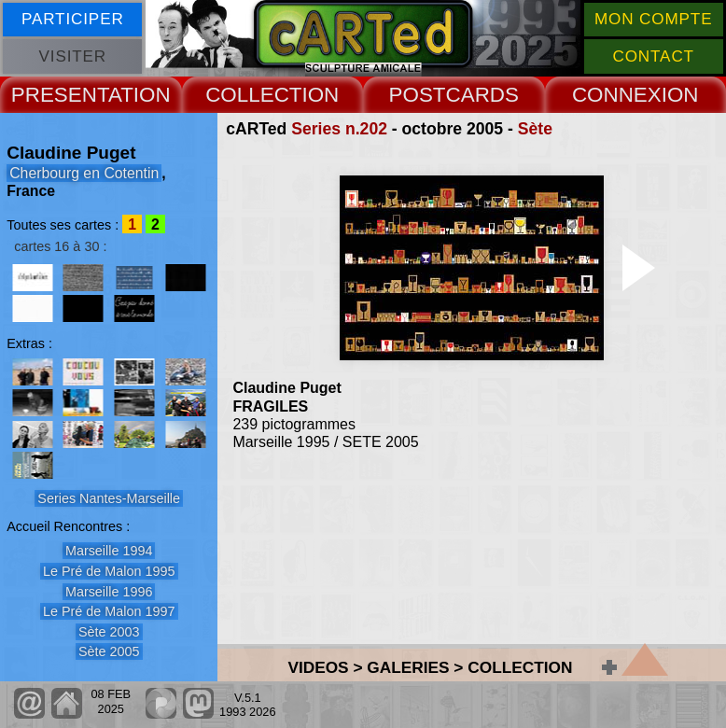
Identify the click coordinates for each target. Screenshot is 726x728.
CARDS (482, 95)
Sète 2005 (109, 651)
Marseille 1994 (109, 551)
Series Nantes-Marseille (109, 498)
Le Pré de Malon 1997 (109, 611)
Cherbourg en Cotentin (84, 173)
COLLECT (253, 95)
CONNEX (617, 95)
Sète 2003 (109, 632)
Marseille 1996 (109, 592)
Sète (535, 129)
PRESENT (60, 95)
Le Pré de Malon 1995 (109, 571)
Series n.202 (339, 129)
